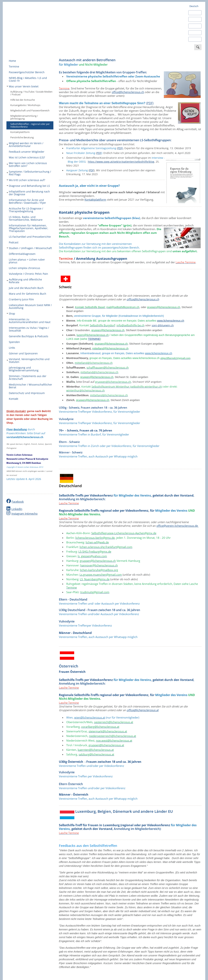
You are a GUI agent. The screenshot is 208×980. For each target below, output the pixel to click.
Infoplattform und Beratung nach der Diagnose (28, 193)
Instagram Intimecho (24, 514)
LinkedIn (17, 509)
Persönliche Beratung (22, 137)
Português (195, 39)
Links (12, 348)
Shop (11, 314)
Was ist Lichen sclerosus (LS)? (27, 157)
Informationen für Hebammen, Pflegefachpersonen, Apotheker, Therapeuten (29, 228)
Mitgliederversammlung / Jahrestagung (24, 117)
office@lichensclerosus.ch (128, 92)
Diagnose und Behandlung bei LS (28, 186)
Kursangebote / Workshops (25, 105)
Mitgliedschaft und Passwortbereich (30, 110)
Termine (14, 66)
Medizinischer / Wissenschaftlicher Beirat (30, 386)
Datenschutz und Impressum (27, 393)
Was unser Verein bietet (23, 86)
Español (194, 19)
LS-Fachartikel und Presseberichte (30, 237)
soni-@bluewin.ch (163, 325)
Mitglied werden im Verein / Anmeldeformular (25, 145)
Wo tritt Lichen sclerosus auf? (26, 180)
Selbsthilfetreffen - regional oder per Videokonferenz (30, 125)
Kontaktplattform (20, 132)
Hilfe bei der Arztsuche (23, 100)
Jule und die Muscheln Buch (26, 288)
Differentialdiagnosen (22, 254)
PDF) (120, 148)
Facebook (18, 502)
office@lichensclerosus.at (143, 710)
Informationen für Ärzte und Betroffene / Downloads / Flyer (27, 201)
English (193, 13)
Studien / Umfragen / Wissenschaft (29, 248)
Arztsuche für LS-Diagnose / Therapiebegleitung (26, 210)
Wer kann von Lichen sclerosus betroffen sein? (27, 164)
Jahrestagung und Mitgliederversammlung (24, 369)
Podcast (14, 242)
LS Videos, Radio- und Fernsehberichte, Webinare (26, 218)
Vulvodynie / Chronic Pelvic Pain (28, 274)
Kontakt (14, 399)
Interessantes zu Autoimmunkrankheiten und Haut (30, 321)
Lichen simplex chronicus (24, 268)
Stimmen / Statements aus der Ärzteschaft (28, 377)
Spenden (14, 342)
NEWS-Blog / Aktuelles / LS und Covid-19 (28, 79)
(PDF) (150, 103)
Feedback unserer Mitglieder (27, 152)
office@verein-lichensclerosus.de (177, 526)
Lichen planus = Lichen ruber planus (27, 261)
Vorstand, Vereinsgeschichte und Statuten (28, 360)
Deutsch (194, 6)
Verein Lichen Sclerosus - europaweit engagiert (34, 24)
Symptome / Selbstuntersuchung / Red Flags (29, 173)
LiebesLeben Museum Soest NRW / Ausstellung (30, 306)
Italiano (194, 33)
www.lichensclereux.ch (171, 321)
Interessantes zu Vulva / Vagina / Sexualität (29, 329)
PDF (99, 153)
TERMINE (94, 339)
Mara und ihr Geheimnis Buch (28, 294)
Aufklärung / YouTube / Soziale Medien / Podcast (31, 93)
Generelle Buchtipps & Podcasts (29, 336)
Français (194, 26)
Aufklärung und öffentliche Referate (24, 281)
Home (12, 61)
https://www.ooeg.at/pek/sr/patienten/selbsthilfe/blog (121, 162)
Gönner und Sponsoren (23, 353)
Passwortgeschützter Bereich (27, 72)
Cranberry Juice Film (21, 299)
